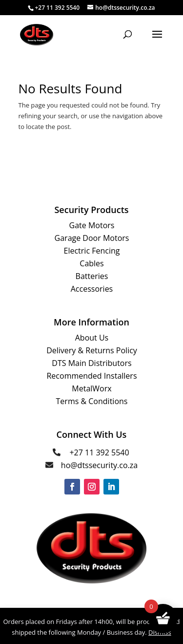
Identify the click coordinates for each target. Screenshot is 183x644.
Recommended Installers (91, 376)
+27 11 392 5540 (99, 452)
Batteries (92, 276)
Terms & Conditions (92, 401)
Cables (91, 263)
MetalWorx (91, 388)
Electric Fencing (92, 251)
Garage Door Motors (92, 238)
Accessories (92, 289)
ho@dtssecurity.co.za (99, 465)
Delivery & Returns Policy (92, 350)
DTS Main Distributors (91, 363)
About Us (92, 338)
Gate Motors (92, 225)
